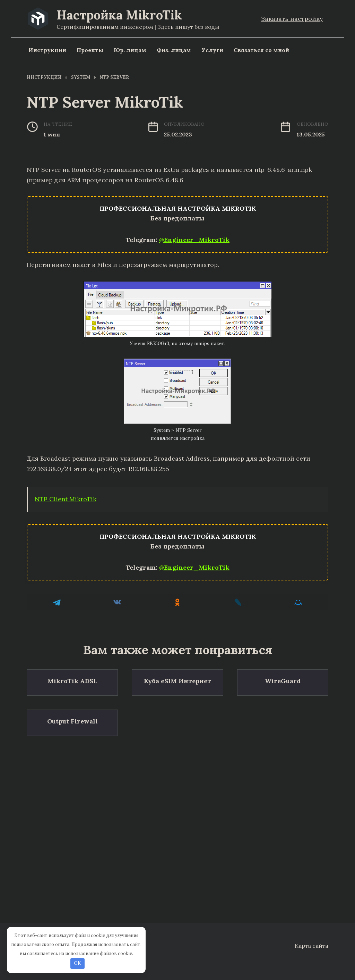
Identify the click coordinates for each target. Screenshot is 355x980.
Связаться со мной (261, 50)
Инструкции (47, 50)
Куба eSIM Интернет (177, 681)
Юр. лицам (130, 50)
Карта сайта (311, 946)
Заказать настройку (292, 19)
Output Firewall (72, 721)
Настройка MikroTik (119, 15)
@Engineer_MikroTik (194, 240)
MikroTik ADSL (72, 681)
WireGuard (283, 681)
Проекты (90, 50)
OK (77, 963)
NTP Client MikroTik (66, 499)
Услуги (212, 50)
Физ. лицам (174, 50)
